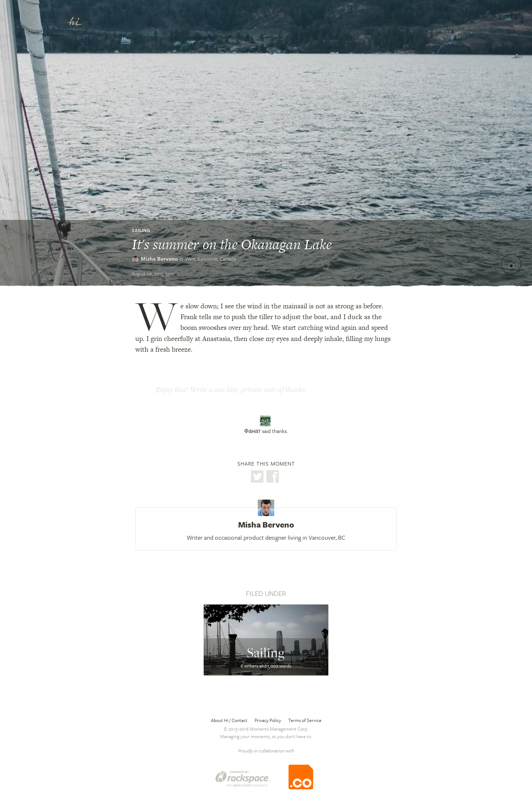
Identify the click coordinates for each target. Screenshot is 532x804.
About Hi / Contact (229, 720)
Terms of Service (305, 720)
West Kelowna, (211, 259)
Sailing (141, 230)
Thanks (358, 390)
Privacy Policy (268, 720)
